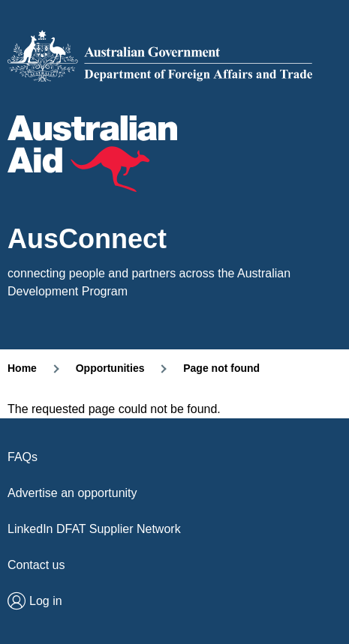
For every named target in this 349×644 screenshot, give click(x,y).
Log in (46, 601)
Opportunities (110, 368)
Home (22, 368)
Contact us (36, 565)
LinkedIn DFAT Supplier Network (94, 529)
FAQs (23, 457)
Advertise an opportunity (72, 493)
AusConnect (87, 239)
